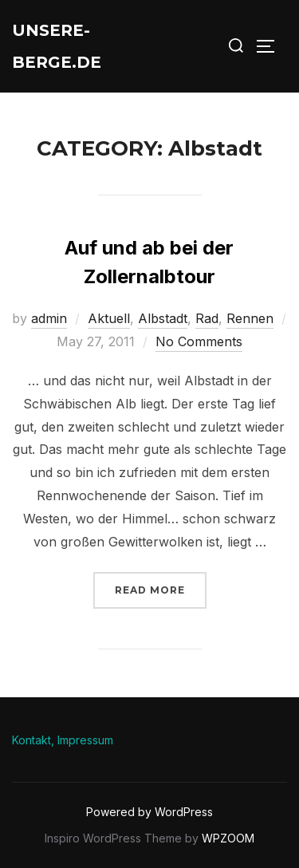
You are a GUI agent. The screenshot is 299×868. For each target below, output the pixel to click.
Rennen (250, 318)
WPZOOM (228, 838)
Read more (161, 588)
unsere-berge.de (57, 46)
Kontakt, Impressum (63, 740)
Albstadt (163, 318)
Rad (207, 318)
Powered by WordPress (149, 812)
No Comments (199, 341)
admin (49, 318)
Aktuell (109, 318)
